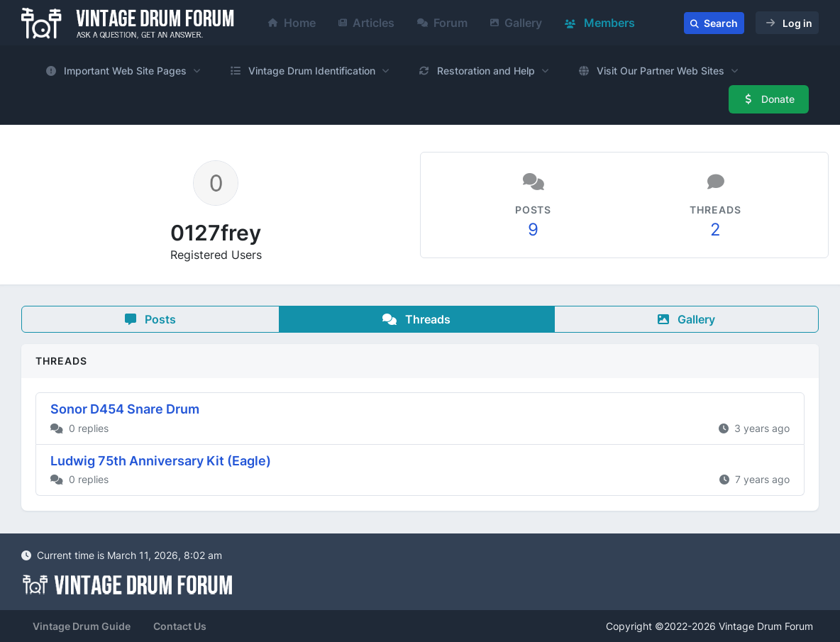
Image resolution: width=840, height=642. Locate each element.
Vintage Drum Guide (82, 626)
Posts (150, 319)
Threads (416, 319)
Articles (366, 23)
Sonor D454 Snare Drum (125, 409)
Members (600, 23)
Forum (442, 23)
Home (292, 23)
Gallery (516, 23)
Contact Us (180, 626)
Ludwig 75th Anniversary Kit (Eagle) (161, 461)
